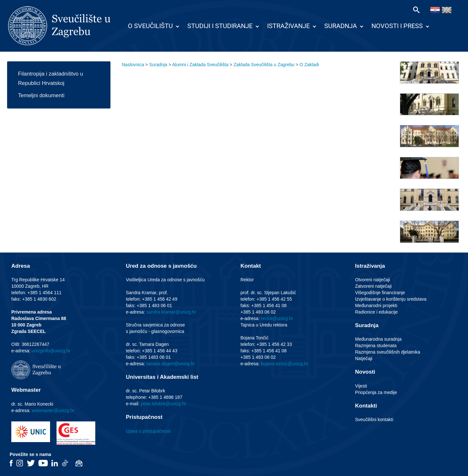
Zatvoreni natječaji (373, 286)
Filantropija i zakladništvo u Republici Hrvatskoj (51, 78)
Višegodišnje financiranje (380, 293)
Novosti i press (397, 26)
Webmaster (26, 390)
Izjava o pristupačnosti (148, 431)
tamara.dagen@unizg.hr (171, 364)
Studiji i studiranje (220, 26)
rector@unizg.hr (277, 318)
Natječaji (364, 358)
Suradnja (341, 26)
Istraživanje (288, 26)
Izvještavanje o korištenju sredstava (391, 299)
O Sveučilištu (150, 26)
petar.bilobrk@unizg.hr (163, 404)
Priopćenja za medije (376, 392)
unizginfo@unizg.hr (51, 351)
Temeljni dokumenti (41, 95)
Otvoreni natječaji (372, 280)
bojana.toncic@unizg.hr (285, 364)
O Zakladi (309, 65)
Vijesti (361, 386)
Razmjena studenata (376, 346)
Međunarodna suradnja (378, 339)
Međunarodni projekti (376, 305)
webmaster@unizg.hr (53, 410)
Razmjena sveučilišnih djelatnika (388, 352)
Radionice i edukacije (376, 312)
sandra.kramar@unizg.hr (171, 312)
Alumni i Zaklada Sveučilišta (200, 65)
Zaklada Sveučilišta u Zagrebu (264, 65)
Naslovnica (133, 65)
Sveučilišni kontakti (374, 419)
